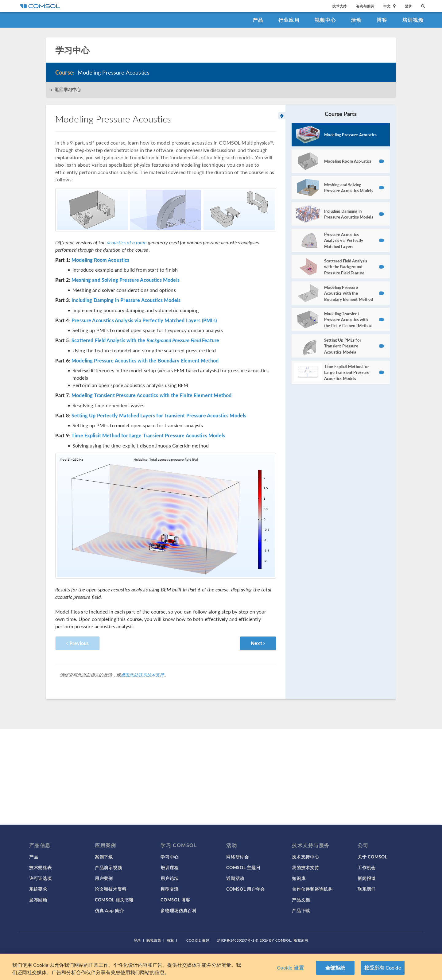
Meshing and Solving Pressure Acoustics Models (126, 280)
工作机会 (367, 867)
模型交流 (170, 889)
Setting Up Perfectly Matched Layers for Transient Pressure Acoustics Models (159, 416)
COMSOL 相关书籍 (114, 900)
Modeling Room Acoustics (100, 260)
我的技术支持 (305, 867)
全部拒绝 (335, 968)
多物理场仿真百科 (179, 910)
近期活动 (235, 878)
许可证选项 (41, 878)
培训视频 (413, 20)
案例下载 (104, 857)
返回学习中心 (68, 89)
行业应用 (289, 20)
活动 (356, 20)
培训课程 (170, 867)
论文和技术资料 (111, 889)
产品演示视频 (108, 867)
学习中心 (170, 857)
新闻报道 (367, 878)
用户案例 (104, 878)
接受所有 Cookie (383, 968)
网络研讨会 (238, 857)
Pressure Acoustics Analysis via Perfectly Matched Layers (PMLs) (144, 320)
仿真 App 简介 (109, 910)
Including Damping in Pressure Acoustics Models (126, 300)
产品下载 (301, 910)
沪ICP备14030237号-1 (236, 940)
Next (258, 643)
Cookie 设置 (290, 968)
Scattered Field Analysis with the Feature (145, 340)
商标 (170, 940)
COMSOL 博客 (175, 900)
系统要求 (38, 889)
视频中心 (325, 20)
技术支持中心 (305, 857)
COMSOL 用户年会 (246, 889)
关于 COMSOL (372, 857)
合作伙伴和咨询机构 (312, 889)
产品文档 (301, 900)
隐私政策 (154, 940)
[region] (221, 967)
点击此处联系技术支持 (142, 675)
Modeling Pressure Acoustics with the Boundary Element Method (145, 361)
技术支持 (340, 6)
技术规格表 (41, 867)
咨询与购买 (365, 6)
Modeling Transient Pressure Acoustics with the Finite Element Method (151, 395)
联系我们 (367, 889)
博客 (382, 20)
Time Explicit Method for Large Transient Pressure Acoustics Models (148, 436)
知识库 (299, 878)
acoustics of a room (127, 242)
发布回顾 (38, 900)
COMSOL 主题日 (243, 867)
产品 (258, 20)
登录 (409, 6)
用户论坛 (170, 878)
